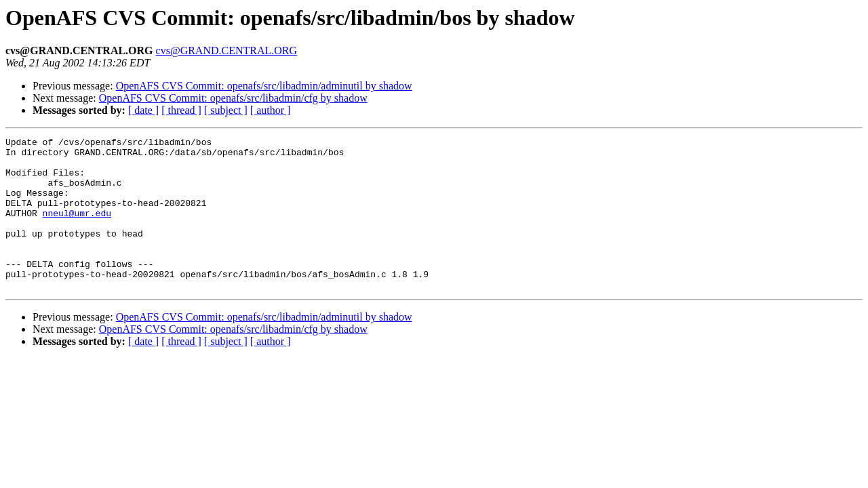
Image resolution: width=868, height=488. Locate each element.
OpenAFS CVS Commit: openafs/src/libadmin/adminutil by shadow (264, 86)
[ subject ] (226, 110)
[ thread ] (181, 110)
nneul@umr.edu (77, 229)
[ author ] (271, 110)
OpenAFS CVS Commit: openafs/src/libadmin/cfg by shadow (233, 98)
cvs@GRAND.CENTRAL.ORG (227, 50)
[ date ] (143, 110)
